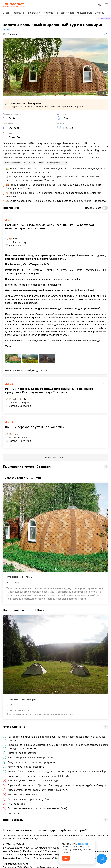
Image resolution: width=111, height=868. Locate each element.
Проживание (34, 13)
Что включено (51, 13)
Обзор (6, 13)
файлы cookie (84, 844)
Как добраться (85, 13)
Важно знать (67, 13)
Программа (18, 13)
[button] (55, 569)
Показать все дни (55, 458)
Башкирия (11, 34)
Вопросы (100, 13)
